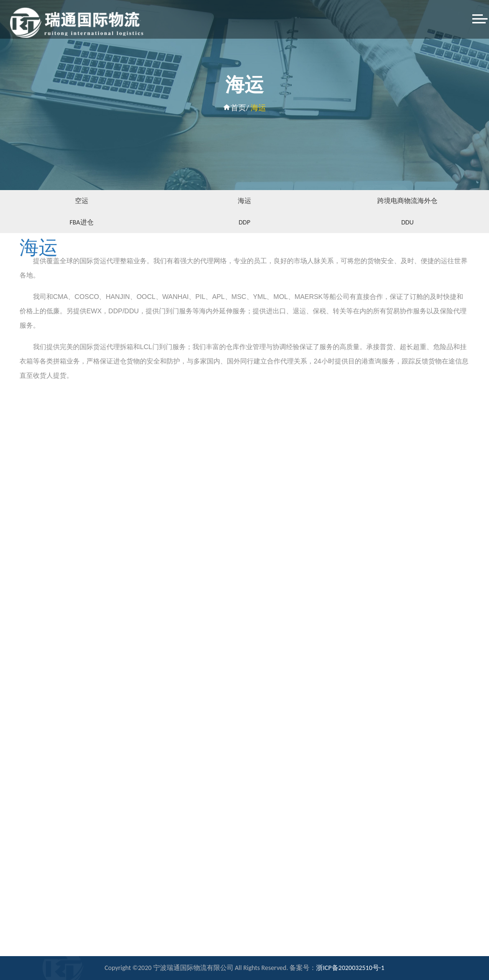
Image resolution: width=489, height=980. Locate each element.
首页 (234, 108)
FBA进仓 (82, 222)
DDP (244, 222)
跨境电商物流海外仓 (407, 201)
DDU (407, 222)
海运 (244, 201)
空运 (82, 201)
